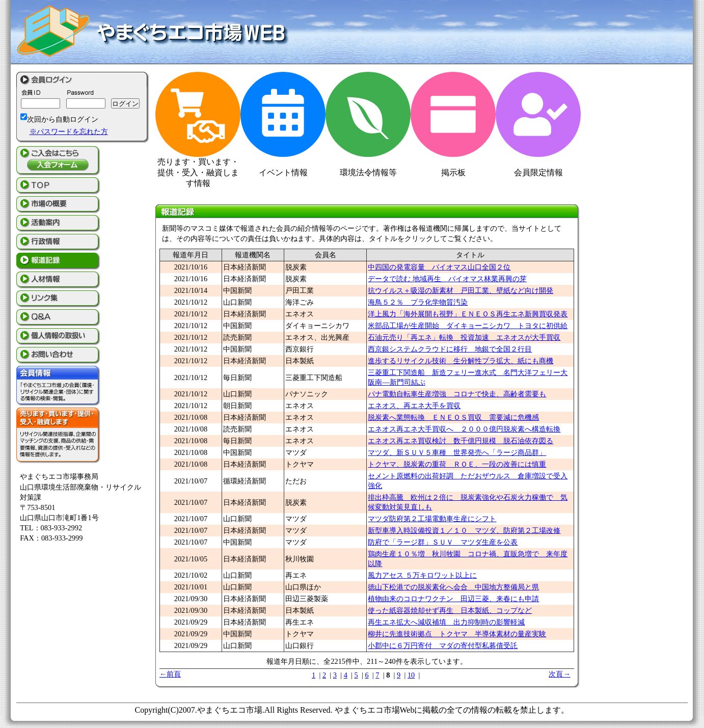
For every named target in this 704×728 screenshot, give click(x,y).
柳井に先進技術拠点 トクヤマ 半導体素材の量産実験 (457, 634)
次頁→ (559, 674)
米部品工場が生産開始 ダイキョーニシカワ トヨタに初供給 (468, 326)
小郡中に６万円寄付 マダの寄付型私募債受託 (443, 645)
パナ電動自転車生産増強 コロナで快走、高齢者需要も (457, 394)
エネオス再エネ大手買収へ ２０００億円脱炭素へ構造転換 (464, 429)
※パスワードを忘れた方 (69, 131)
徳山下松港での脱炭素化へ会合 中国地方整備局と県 (453, 587)
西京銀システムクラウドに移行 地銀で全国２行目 (450, 349)
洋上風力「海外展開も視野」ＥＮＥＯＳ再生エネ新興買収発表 (468, 314)
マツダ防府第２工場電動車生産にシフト (432, 519)
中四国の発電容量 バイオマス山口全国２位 (439, 267)
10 (411, 675)
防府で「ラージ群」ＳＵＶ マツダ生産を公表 (443, 542)
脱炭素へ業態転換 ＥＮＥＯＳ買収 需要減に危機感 (453, 417)
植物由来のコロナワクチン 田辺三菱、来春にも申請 (453, 599)
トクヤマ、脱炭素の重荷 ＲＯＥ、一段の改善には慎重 (457, 464)
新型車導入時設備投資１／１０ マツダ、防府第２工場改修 (464, 530)
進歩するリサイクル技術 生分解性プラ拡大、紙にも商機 (461, 361)
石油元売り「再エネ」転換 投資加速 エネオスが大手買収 (464, 337)
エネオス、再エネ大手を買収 (414, 406)
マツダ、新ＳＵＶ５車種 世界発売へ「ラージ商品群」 (457, 452)
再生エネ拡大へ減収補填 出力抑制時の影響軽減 (446, 622)
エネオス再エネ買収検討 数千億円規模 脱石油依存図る (461, 441)
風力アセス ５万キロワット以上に (422, 575)
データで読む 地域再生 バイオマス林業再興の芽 (447, 279)
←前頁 (170, 674)
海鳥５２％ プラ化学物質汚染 (418, 302)
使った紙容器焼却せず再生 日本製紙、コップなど (450, 610)
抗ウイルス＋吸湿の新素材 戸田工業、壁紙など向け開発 (461, 290)
